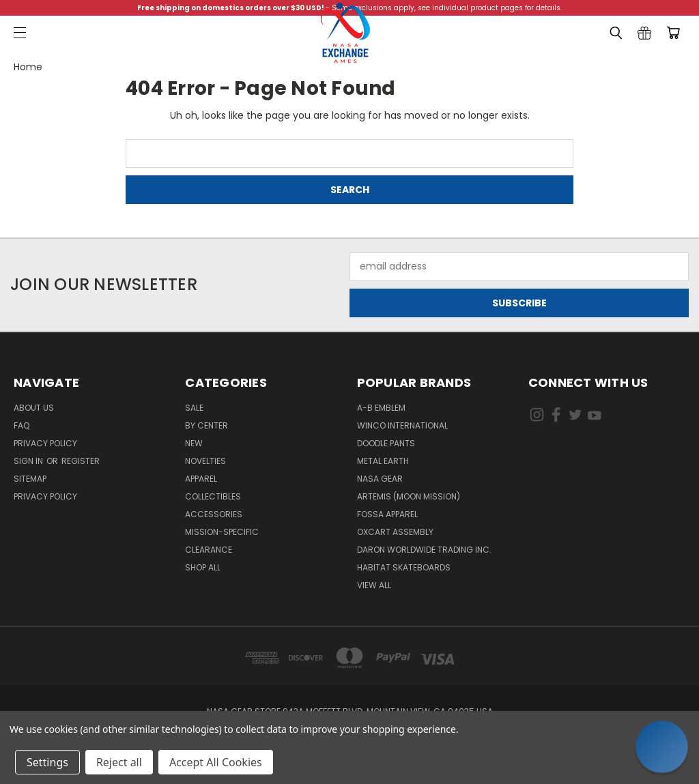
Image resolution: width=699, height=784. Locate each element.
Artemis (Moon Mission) (409, 496)
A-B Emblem (381, 408)
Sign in (29, 461)
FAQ (22, 425)
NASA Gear (380, 479)
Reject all (119, 762)
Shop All (203, 567)
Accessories (214, 514)
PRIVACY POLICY (45, 496)
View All (374, 585)
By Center (206, 425)
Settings (47, 762)
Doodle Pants (386, 443)
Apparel (201, 479)
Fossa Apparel (387, 514)
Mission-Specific (222, 532)
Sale (194, 408)
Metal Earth (383, 461)
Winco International (402, 425)
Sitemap (30, 479)
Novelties (205, 461)
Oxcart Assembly (395, 532)
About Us (34, 408)
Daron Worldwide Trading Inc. (424, 550)
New (194, 443)
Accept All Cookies (216, 762)
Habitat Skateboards (404, 567)
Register (81, 461)
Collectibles (213, 496)
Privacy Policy (45, 443)
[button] (662, 747)
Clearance (209, 550)
